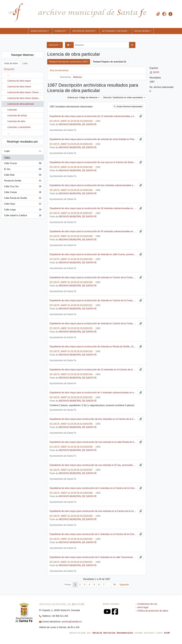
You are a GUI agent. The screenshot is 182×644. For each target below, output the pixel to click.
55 (115, 585)
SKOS (154, 72)
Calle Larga (23, 210)
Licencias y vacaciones (19, 127)
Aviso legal (143, 607)
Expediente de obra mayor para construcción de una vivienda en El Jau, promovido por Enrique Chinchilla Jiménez (93, 465)
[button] (158, 14)
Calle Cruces (23, 164)
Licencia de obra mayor (19, 81)
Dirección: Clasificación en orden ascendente (123, 97)
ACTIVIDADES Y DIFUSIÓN (114, 31)
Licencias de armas (17, 116)
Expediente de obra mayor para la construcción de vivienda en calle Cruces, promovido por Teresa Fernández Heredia (93, 254)
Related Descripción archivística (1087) (69, 62)
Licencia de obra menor (19, 87)
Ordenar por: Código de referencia (83, 97)
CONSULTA (60, 31)
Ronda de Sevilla (23, 181)
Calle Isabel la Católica (23, 216)
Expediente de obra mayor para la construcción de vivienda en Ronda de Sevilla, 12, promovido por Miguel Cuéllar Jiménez (93, 347)
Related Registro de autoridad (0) (110, 62)
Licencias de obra (16, 121)
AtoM (167, 633)
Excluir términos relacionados (128, 107)
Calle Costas (23, 193)
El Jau (23, 170)
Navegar (54, 45)
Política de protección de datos (153, 611)
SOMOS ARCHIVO (39, 31)
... (8, 75)
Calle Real (23, 175)
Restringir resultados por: (23, 142)
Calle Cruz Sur (23, 187)
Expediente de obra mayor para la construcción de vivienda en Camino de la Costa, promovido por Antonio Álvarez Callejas (93, 300)
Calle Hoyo (23, 204)
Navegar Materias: (23, 55)
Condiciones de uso (147, 604)
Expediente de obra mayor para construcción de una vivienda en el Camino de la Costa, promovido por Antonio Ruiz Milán (93, 511)
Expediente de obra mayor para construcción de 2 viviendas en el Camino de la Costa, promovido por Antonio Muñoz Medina (93, 534)
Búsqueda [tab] (9, 69)
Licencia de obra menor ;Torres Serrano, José (30, 92)
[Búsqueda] (101, 45)
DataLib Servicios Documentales (113, 633)
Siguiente (124, 585)
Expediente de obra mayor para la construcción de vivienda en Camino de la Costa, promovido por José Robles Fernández (93, 323)
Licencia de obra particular (21, 104)
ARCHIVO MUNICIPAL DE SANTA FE (78, 124)
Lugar (7, 151)
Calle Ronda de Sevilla (23, 199)
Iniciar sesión (142, 31)
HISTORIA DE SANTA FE (83, 31)
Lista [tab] (25, 63)
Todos (7, 157)
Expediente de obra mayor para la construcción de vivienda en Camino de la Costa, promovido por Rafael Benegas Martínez (93, 277)
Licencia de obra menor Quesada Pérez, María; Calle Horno (37, 98)
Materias (77, 77)
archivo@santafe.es (72, 622)
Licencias (12, 110)
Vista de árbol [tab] (11, 63)
